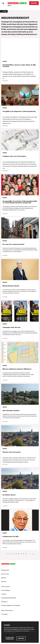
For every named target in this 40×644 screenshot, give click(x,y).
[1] (4, 11)
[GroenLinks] (17, 3)
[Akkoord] (21, 638)
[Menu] (3, 3)
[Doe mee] (34, 3)
